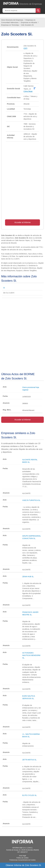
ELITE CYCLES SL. (30, 795)
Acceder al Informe (22, 222)
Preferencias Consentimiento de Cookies (22, 860)
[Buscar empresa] (19, 11)
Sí (4, 288)
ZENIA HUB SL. (28, 577)
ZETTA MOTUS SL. (30, 760)
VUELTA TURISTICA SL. (31, 500)
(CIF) (25, 48)
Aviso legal (23, 856)
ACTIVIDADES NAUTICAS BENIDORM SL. (31, 655)
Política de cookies (22, 858)
